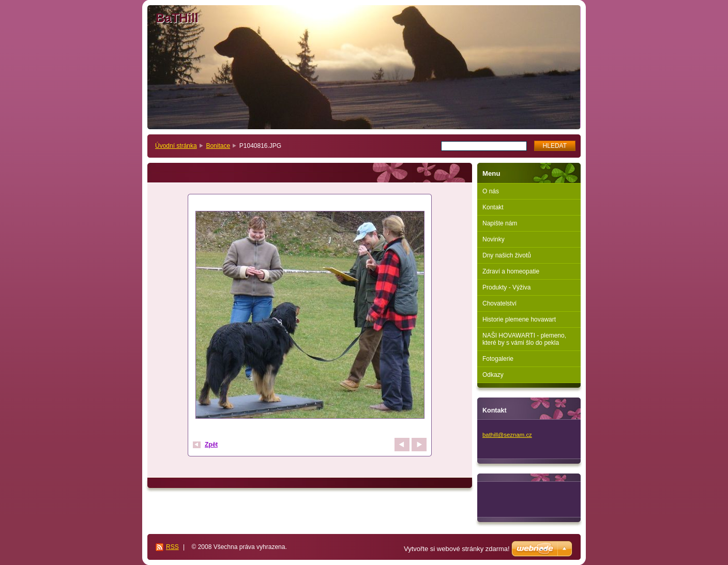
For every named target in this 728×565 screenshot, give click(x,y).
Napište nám (500, 223)
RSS (172, 547)
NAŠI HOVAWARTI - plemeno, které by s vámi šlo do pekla (524, 339)
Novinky (494, 239)
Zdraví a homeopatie (511, 271)
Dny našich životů (507, 255)
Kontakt (493, 207)
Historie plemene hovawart (519, 319)
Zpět (211, 445)
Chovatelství (499, 303)
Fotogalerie (498, 359)
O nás (491, 191)
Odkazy (493, 375)
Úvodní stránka (176, 146)
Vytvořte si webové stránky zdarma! (457, 549)
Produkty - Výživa (506, 287)
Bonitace (218, 146)
